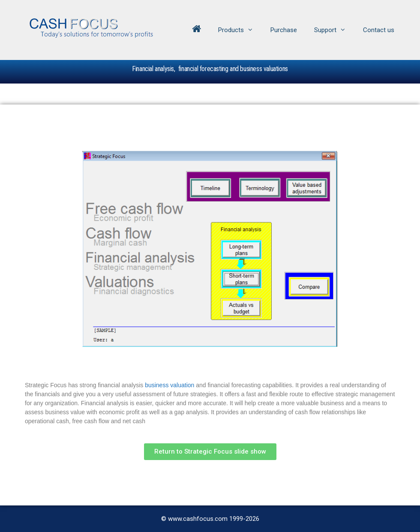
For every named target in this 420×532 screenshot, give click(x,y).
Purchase (284, 30)
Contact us (379, 30)
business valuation (169, 385)
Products (240, 30)
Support (334, 30)
